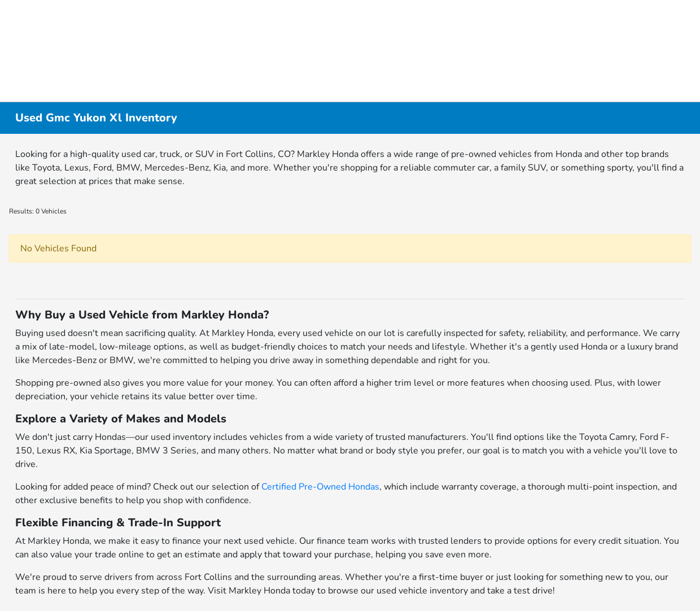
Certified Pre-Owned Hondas (320, 487)
